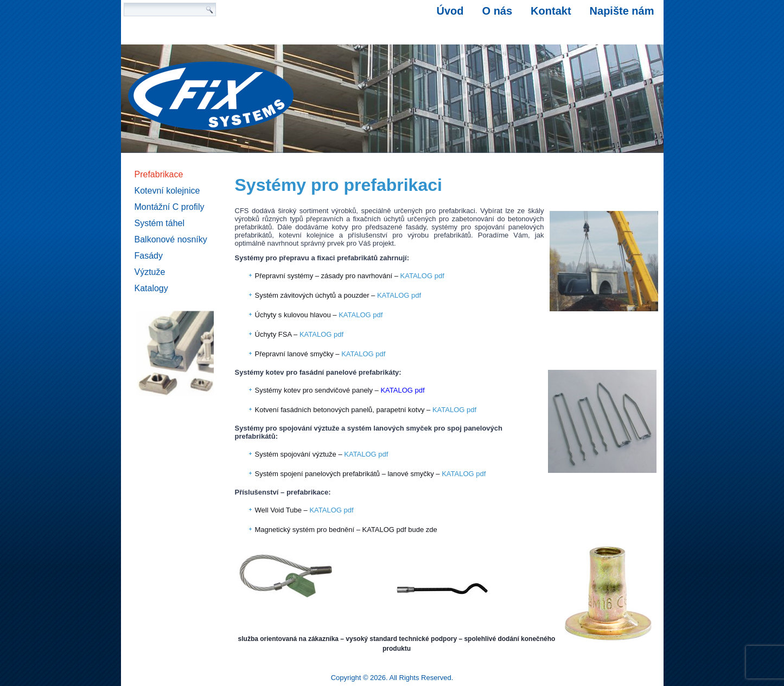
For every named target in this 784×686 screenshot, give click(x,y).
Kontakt (551, 11)
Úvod (450, 11)
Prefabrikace (159, 174)
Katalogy (151, 288)
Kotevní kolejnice (167, 191)
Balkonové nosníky (171, 239)
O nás (498, 11)
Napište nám (622, 11)
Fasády (149, 256)
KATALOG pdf (422, 276)
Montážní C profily (170, 207)
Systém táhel (160, 223)
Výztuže (150, 272)
